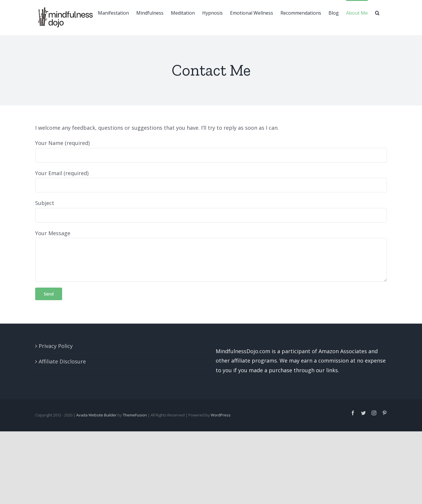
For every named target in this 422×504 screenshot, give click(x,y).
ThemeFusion (135, 415)
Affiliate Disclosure (62, 361)
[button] (377, 12)
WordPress (221, 415)
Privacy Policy (56, 346)
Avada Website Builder (96, 415)
